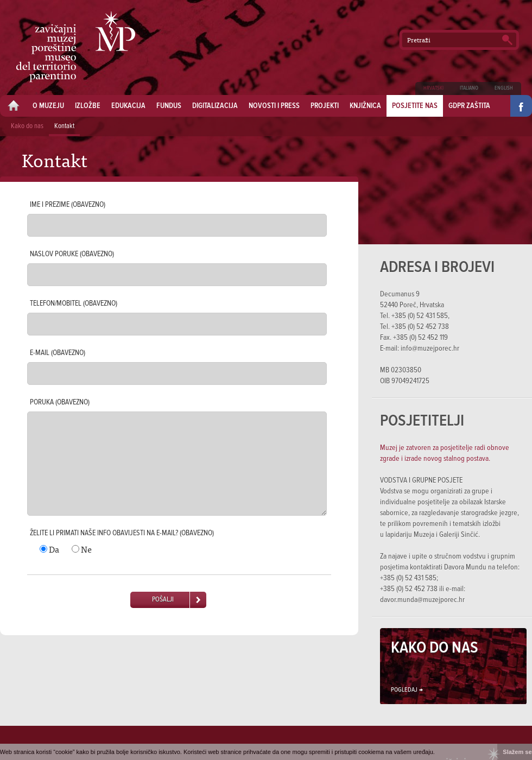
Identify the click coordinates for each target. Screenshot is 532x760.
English (504, 88)
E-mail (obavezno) (58, 353)
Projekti (325, 106)
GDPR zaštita (469, 106)
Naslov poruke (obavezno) (72, 254)
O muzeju (48, 106)
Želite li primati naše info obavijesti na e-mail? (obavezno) (122, 533)
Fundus (169, 106)
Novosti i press (274, 106)
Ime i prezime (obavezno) (68, 205)
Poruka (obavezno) (60, 402)
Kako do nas (27, 126)
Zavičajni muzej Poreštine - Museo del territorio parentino (76, 47)
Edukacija (128, 106)
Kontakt (64, 126)
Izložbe (88, 106)
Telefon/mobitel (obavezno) (74, 303)
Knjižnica (365, 106)
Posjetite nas (415, 106)
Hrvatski (433, 88)
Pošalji (163, 600)
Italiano (469, 88)
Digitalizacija (215, 106)
